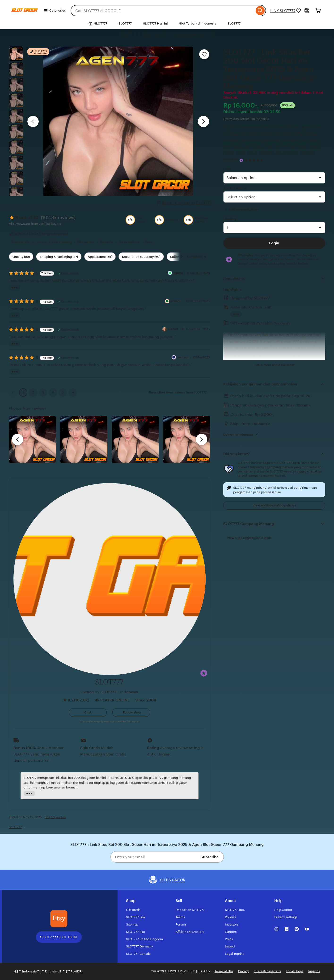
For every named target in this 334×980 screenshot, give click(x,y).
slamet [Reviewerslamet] (173, 329)
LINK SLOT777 (283, 11)
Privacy (243, 971)
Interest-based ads (267, 971)
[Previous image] (33, 121)
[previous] (17, 439)
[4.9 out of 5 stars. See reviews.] (254, 160)
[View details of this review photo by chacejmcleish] (84, 439)
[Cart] (318, 11)
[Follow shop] (131, 713)
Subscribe (210, 857)
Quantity (230, 219)
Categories (55, 11)
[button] (204, 673)
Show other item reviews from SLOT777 (177, 392)
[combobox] (163, 11)
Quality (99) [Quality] (21, 257)
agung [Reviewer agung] (178, 273)
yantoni (183, 357)
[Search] (260, 11)
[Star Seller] (241, 160)
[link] (13, 392)
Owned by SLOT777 (98, 692)
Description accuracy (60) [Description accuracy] (141, 257)
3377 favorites (55, 817)
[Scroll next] (182, 257)
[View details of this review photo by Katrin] (186, 439)
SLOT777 (125, 23)
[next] (202, 439)
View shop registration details (249, 538)
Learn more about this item (274, 365)
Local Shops (295, 971)
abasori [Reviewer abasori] (176, 301)
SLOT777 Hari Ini (155, 23)
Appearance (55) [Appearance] (100, 257)
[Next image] (203, 121)
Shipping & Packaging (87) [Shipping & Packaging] (59, 257)
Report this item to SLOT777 (185, 203)
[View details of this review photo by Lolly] (33, 439)
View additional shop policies (274, 505)
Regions (314, 971)
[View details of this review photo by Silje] (135, 439)
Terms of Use (224, 971)
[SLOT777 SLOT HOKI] (59, 919)
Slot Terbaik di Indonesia (198, 23)
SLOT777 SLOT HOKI (59, 937)
